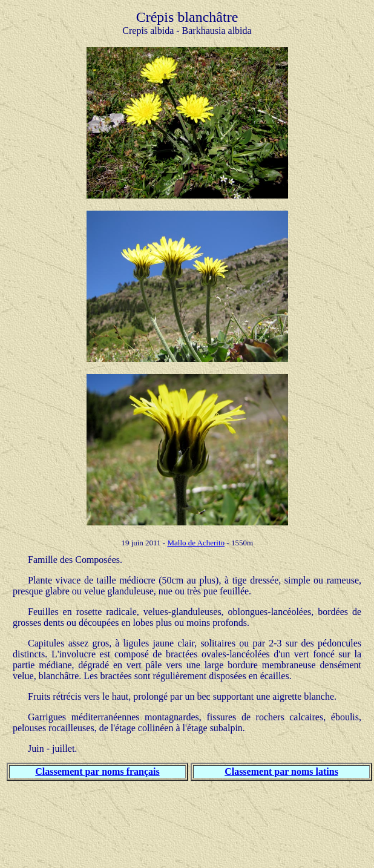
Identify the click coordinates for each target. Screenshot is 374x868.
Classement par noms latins (281, 771)
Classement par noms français (97, 771)
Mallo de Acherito (196, 543)
